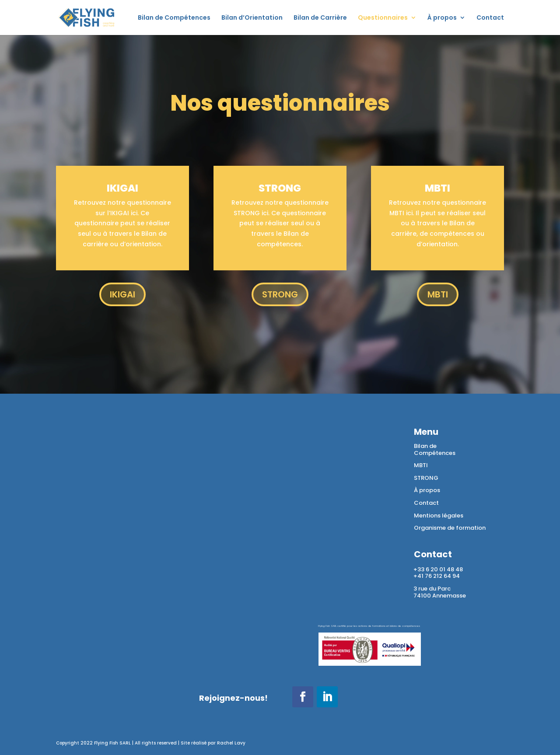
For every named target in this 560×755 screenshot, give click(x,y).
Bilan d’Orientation (252, 18)
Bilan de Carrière (320, 18)
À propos (442, 18)
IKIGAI (122, 294)
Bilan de (425, 446)
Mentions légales (439, 516)
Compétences (435, 453)
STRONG (280, 294)
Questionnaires (383, 18)
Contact (490, 18)
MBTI (438, 294)
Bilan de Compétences (174, 18)
